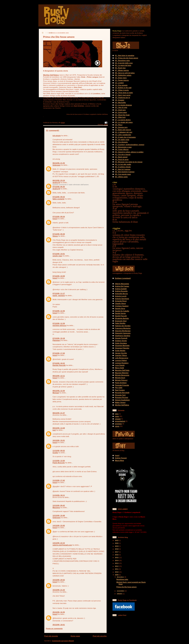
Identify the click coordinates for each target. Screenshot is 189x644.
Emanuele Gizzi (121, 321)
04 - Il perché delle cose (124, 63)
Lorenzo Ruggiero (122, 363)
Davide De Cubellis (122, 311)
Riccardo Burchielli (122, 393)
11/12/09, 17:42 (59, 480)
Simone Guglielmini (122, 400)
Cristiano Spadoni (122, 306)
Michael (56, 393)
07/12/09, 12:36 (59, 311)
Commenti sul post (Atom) (63, 641)
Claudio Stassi (120, 303)
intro (117, 414)
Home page (75, 636)
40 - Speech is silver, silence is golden (129, 152)
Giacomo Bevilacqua (123, 331)
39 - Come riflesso (122, 149)
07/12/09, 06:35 (59, 187)
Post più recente (51, 636)
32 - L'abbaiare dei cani (124, 132)
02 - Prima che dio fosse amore (127, 58)
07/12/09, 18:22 (59, 363)
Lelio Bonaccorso (122, 358)
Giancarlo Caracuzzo (123, 333)
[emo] (55, 219)
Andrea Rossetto (121, 291)
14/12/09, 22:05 (59, 526)
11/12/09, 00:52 (59, 451)
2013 (117, 563)
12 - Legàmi (119, 83)
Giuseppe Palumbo (122, 348)
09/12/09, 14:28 (59, 428)
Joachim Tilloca (121, 355)
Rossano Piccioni (122, 397)
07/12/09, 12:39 (59, 323)
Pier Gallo (119, 388)
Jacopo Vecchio (121, 353)
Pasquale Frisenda (122, 385)
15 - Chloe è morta (122, 90)
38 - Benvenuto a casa (123, 147)
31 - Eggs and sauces (123, 130)
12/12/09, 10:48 (59, 515)
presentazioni (120, 421)
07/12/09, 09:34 (59, 217)
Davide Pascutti (59, 365)
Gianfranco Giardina (123, 336)
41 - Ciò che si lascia (123, 154)
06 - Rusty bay (120, 68)
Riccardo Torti (120, 395)
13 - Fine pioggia (121, 85)
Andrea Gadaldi (121, 289)
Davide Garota (120, 313)
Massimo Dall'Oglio (122, 370)
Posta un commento (54, 629)
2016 (117, 555)
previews (118, 424)
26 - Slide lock (120, 117)
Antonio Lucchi (121, 296)
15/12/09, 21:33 (59, 590)
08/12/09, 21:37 (59, 413)
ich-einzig (57, 136)
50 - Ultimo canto (121, 177)
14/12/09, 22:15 (59, 543)
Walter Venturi (120, 402)
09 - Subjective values (123, 75)
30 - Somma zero (121, 127)
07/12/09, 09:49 (59, 234)
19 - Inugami (120, 100)
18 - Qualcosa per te (122, 98)
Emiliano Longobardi (123, 278)
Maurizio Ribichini (122, 373)
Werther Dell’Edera (51, 75)
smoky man (57, 256)
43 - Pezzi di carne (122, 159)
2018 (117, 549)
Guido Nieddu (120, 351)
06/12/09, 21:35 (59, 163)
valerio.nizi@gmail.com (62, 545)
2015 (117, 558)
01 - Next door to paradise (125, 55)
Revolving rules (122, 579)
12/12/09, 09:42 (59, 505)
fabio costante (58, 199)
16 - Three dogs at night (124, 93)
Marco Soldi (119, 368)
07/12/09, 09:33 (59, 197)
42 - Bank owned (121, 157)
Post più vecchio (100, 636)
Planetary (56, 340)
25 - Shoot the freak (122, 115)
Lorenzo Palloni (121, 360)
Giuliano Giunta (121, 341)
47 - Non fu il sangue (123, 169)
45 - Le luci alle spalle (123, 164)
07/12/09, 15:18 (59, 338)
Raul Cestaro (120, 390)
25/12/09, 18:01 (59, 625)
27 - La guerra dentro (123, 120)
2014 (117, 560)
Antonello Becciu (121, 294)
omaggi (118, 419)
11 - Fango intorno (122, 80)
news (117, 416)
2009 (117, 575)
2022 (117, 540)
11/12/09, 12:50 (59, 461)
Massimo (56, 508)
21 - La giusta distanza (123, 105)
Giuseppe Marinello (122, 346)
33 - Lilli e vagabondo (123, 135)
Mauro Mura (119, 460)
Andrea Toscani (121, 458)
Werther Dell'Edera (122, 405)
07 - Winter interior (122, 70)
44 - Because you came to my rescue (129, 162)
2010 (117, 572)
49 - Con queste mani (123, 174)
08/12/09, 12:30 (59, 391)
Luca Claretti (120, 365)
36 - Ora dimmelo (121, 142)
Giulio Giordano (121, 343)
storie (106, 124)
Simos (55, 236)
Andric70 (56, 183)
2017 (117, 552)
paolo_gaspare (59, 296)
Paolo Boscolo (59, 463)
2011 (117, 569)
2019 (117, 546)
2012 (117, 566)
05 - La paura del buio (123, 65)
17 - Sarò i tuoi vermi (123, 95)
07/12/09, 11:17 (59, 293)
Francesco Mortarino (123, 328)
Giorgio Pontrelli (121, 338)
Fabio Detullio (120, 323)
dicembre (120, 577)
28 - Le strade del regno (124, 122)
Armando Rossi (121, 301)
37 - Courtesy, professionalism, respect (130, 145)
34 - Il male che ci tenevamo (125, 137)
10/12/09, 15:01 (59, 440)
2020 (117, 543)
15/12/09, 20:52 (59, 580)
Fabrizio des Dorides (123, 326)
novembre (121, 591)
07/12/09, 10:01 (59, 254)
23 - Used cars (120, 110)
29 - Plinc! (119, 125)
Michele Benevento (122, 375)
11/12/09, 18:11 (59, 495)
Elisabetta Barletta (122, 318)
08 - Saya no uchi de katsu (125, 73)
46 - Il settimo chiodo (123, 167)
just (54, 430)
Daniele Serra (120, 309)
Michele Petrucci (121, 380)
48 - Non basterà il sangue (125, 172)
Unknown (56, 165)
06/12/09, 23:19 (59, 180)
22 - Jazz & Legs (121, 107)
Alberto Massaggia (122, 284)
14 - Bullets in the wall (123, 88)
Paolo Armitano (121, 383)
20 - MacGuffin (120, 103)
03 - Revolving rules (122, 60)
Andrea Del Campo (122, 286)
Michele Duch (120, 378)
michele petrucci (59, 325)
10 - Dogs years (121, 78)
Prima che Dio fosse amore (127, 587)
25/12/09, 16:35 (59, 612)
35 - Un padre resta (122, 140)
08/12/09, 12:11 (59, 376)
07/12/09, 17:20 (59, 353)
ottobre (120, 594)
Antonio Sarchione (122, 299)
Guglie (55, 453)
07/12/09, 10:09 (59, 276)
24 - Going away (121, 112)
